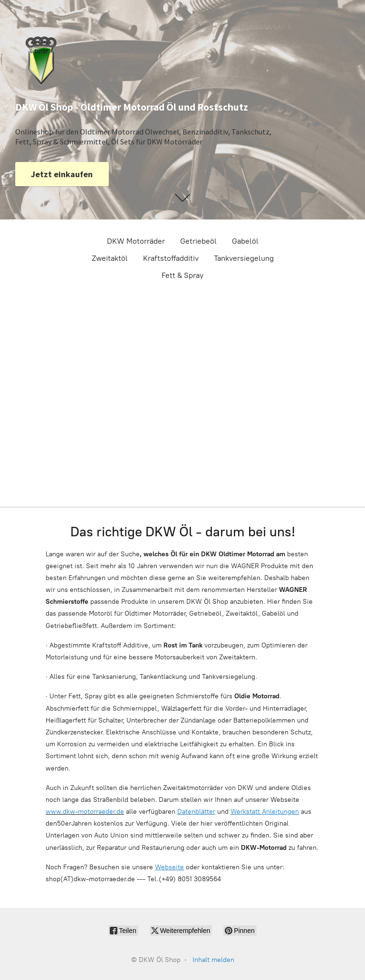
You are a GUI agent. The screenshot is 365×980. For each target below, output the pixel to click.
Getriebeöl (198, 241)
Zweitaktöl (110, 258)
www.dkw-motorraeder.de (85, 812)
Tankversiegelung (244, 258)
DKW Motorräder (136, 241)
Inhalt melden (213, 960)
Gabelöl (245, 241)
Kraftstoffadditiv (171, 258)
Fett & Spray (182, 275)
